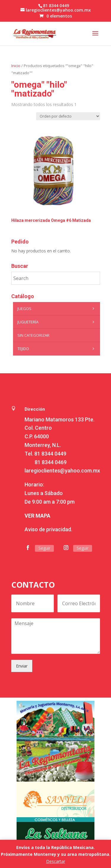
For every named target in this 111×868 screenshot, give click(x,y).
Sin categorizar (33, 335)
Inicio (16, 66)
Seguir (44, 548)
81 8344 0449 (50, 454)
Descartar (56, 861)
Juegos (57, 309)
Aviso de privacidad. (48, 529)
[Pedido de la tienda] (68, 116)
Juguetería (57, 322)
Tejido (57, 349)
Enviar (22, 666)
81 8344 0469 (51, 462)
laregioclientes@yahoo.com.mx (62, 471)
